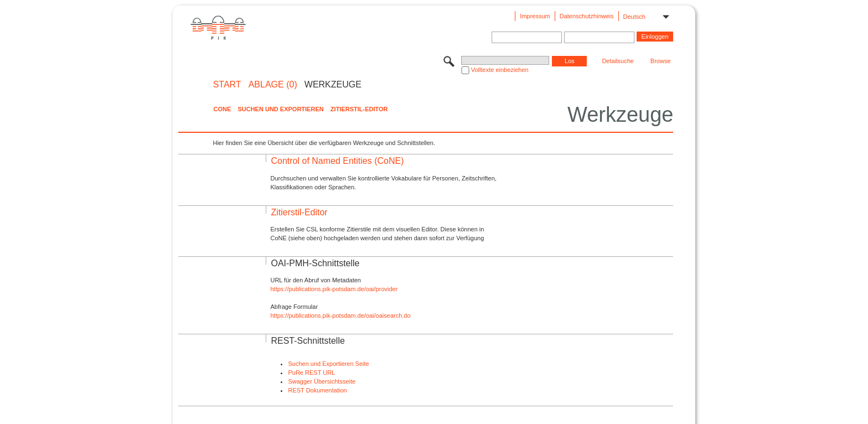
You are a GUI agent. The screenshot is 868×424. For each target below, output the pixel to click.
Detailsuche (618, 61)
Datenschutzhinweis (587, 16)
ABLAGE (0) (273, 85)
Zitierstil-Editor (359, 109)
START (227, 85)
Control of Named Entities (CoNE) (337, 161)
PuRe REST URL (311, 373)
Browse (661, 61)
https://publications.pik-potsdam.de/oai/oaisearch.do (340, 316)
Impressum (535, 16)
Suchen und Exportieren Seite (328, 364)
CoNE (222, 109)
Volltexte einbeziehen (500, 70)
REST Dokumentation (317, 390)
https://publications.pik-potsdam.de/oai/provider (334, 289)
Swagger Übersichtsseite (322, 381)
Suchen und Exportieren (280, 109)
